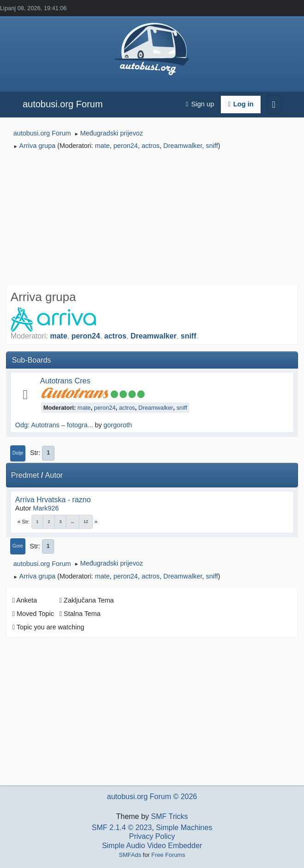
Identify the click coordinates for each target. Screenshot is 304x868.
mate (103, 146)
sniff (212, 146)
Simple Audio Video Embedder (152, 846)
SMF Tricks (170, 816)
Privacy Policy (152, 836)
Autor (54, 475)
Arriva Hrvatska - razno (53, 500)
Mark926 (46, 508)
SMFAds (130, 855)
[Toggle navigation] (274, 105)
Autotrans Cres (65, 381)
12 (86, 522)
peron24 (126, 146)
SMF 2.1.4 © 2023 (122, 828)
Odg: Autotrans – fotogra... (54, 425)
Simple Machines (184, 828)
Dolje (18, 453)
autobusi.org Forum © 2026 (152, 797)
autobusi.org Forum (63, 104)
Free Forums (168, 855)
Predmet (25, 475)
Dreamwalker (183, 146)
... (73, 522)
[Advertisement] (152, 219)
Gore (18, 546)
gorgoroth (118, 425)
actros (150, 146)
